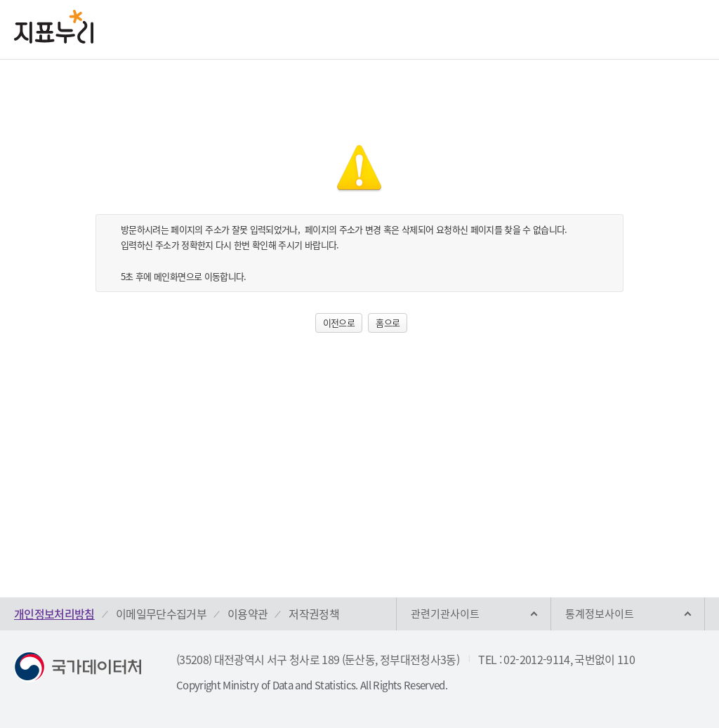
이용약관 (248, 614)
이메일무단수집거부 (161, 614)
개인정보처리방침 (54, 614)
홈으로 (388, 323)
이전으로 (339, 323)
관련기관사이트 (445, 614)
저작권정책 (314, 614)
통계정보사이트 (600, 614)
